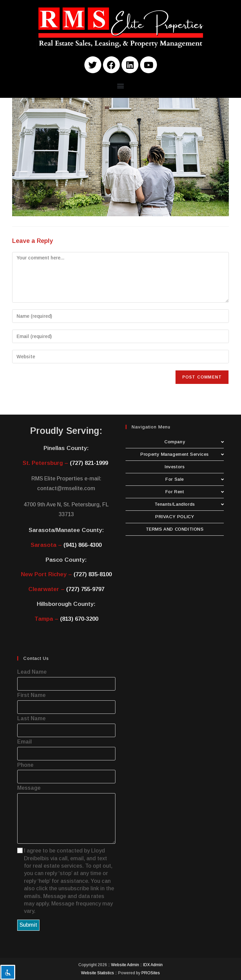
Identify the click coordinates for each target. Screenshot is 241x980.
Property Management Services (182, 454)
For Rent (195, 492)
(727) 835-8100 (93, 574)
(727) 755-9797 (85, 589)
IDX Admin (153, 965)
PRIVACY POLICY (175, 517)
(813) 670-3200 (79, 619)
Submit (28, 925)
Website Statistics (98, 973)
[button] (121, 86)
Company (194, 442)
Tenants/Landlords (189, 504)
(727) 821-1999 (89, 463)
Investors (175, 467)
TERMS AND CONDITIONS (175, 529)
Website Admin (125, 965)
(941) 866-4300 (83, 545)
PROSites (151, 973)
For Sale (195, 479)
